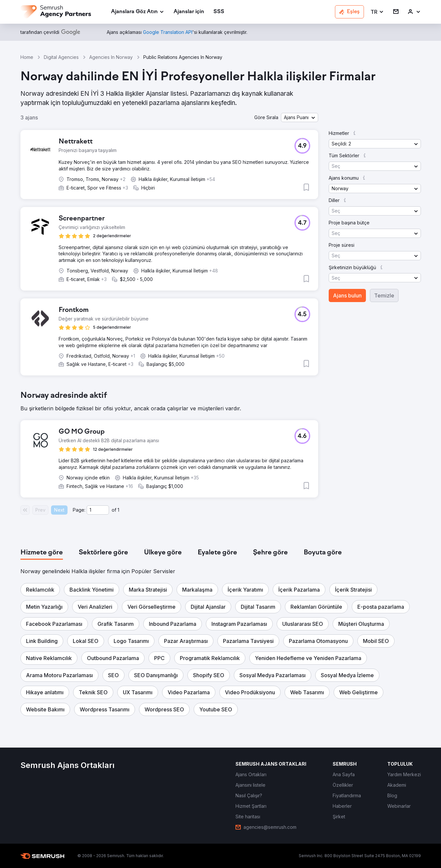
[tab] (42, 553)
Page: (79, 510)
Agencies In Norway (111, 57)
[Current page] (98, 510)
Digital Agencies (61, 57)
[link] (189, 12)
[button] (377, 12)
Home (27, 57)
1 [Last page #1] (118, 510)
